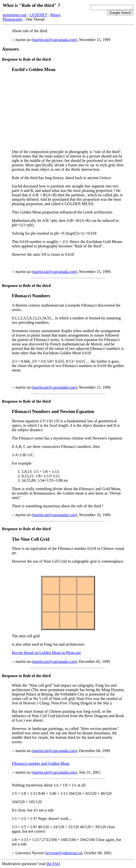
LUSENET (38, 15)
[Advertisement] (68, 111)
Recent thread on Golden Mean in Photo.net (46, 653)
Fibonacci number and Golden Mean (41, 763)
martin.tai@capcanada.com (54, 40)
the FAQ (53, 864)
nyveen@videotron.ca (64, 853)
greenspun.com (15, 15)
